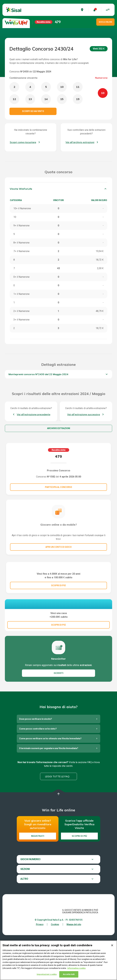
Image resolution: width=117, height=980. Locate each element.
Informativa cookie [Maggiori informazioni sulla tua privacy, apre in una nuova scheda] (76, 968)
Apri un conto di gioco (58, 547)
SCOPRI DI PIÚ (58, 615)
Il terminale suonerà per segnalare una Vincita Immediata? (49, 794)
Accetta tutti (69, 974)
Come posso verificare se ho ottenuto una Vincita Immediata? (50, 784)
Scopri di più (79, 881)
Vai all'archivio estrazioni (80, 142)
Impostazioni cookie (47, 974)
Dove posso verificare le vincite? (36, 764)
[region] (58, 960)
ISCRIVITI (59, 719)
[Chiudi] (112, 945)
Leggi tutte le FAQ (57, 822)
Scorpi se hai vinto (33, 111)
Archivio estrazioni (59, 428)
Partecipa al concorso (58, 487)
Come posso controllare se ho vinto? (38, 774)
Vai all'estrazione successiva (84, 414)
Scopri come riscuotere (23, 142)
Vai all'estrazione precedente (34, 414)
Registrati (38, 881)
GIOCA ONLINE (105, 22)
